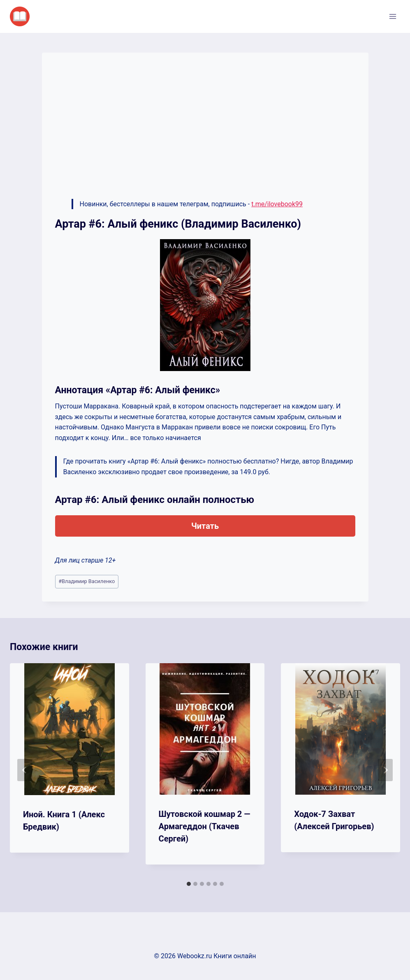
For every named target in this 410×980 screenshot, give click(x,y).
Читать (205, 526)
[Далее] (385, 770)
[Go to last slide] (25, 770)
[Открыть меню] (393, 16)
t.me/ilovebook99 (277, 204)
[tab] (189, 884)
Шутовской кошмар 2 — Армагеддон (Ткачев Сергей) (205, 826)
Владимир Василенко (87, 581)
